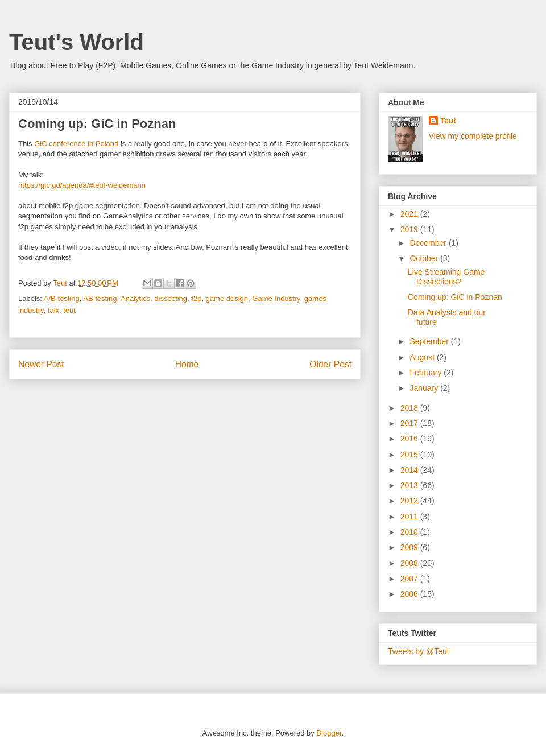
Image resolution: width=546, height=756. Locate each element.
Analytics (135, 298)
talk (53, 310)
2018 (410, 408)
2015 (410, 455)
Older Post (330, 364)
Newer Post (41, 364)
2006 (410, 594)
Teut (448, 121)
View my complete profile (473, 136)
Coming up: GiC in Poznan (455, 297)
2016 (410, 439)
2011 (410, 517)
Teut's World (76, 42)
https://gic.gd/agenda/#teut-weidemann (82, 185)
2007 (410, 579)
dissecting (171, 298)
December (429, 243)
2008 (410, 563)
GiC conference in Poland (76, 144)
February (427, 373)
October (425, 258)
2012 (410, 501)
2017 (410, 423)
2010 (410, 532)
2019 (410, 229)
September (430, 341)
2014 (410, 470)
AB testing (100, 298)
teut (69, 310)
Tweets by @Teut (419, 651)
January (425, 388)
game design (227, 298)
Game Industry (276, 298)
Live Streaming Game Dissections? (446, 277)
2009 (410, 547)
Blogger (329, 733)
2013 (410, 485)
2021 (410, 214)
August (423, 357)
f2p (196, 298)
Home (187, 364)
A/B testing (62, 298)
